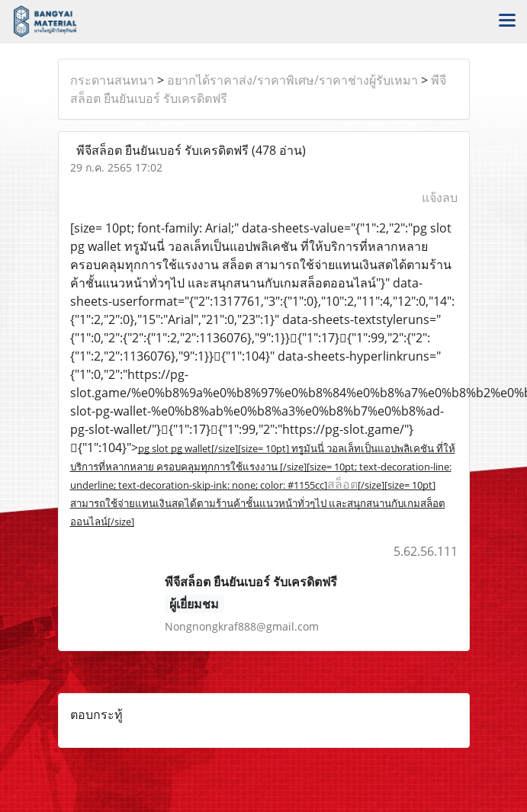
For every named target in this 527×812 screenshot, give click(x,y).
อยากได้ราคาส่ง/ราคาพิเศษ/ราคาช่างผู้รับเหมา (292, 80)
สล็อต (342, 484)
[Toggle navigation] (507, 21)
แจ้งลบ (440, 197)
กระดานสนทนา (112, 80)
